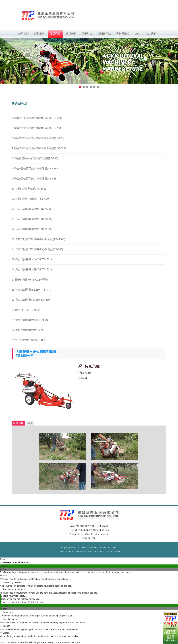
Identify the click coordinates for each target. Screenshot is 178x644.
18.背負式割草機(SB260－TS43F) (31, 290)
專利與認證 (123, 34)
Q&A (137, 34)
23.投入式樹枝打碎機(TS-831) (29, 340)
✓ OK (78, 642)
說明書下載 (104, 34)
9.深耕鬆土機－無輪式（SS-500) (31, 199)
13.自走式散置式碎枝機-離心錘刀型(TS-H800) (38, 239)
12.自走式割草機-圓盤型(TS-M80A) (32, 229)
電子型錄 (87, 34)
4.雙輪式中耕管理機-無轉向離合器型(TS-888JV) (39, 148)
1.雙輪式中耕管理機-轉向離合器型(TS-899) (37, 118)
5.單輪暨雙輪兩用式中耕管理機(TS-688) (35, 158)
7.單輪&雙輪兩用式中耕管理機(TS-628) (34, 179)
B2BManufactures (84, 552)
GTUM (118, 552)
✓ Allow (4, 566)
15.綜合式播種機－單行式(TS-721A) (33, 259)
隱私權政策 (89, 538)
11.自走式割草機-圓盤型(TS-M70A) (32, 219)
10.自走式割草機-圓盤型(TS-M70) (31, 209)
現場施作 (18, 423)
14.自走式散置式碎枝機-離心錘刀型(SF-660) (37, 249)
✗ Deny (4, 569)
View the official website (30, 602)
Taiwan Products (65, 552)
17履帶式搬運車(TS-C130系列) (30, 280)
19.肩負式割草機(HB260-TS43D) (31, 300)
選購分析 (71, 34)
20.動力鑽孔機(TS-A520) (26, 310)
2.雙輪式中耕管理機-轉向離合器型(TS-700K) (37, 128)
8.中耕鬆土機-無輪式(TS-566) (29, 189)
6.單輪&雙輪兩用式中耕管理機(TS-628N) (35, 169)
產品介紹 (55, 34)
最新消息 (39, 34)
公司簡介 (23, 34)
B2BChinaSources (104, 552)
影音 (30, 423)
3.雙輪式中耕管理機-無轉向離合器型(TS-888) (38, 138)
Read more (8, 602)
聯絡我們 (151, 34)
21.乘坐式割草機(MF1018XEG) (30, 320)
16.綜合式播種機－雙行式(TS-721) (32, 269)
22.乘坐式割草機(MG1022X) (28, 330)
